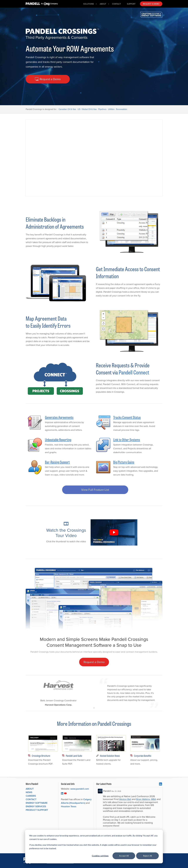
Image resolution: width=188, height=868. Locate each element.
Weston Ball (125, 799)
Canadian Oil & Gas (67, 109)
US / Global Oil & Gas (87, 109)
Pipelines (102, 109)
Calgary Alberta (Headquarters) (76, 801)
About (30, 789)
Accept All (124, 856)
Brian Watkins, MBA (146, 799)
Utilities (111, 109)
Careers (31, 796)
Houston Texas (69, 806)
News (29, 792)
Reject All (147, 856)
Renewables (122, 109)
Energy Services (36, 806)
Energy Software (37, 803)
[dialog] (94, 847)
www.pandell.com (80, 789)
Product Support (37, 810)
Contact (31, 799)
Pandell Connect (134, 372)
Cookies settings (100, 856)
